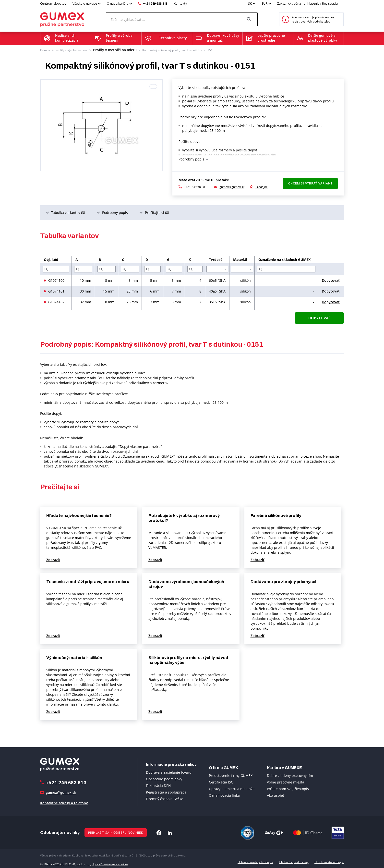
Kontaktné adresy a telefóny (64, 802)
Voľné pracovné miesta (286, 782)
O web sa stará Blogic (329, 862)
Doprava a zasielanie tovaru (169, 772)
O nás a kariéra (118, 3)
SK (250, 3)
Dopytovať (331, 280)
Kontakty (180, 3)
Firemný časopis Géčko (165, 798)
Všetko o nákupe (85, 3)
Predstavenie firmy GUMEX (231, 775)
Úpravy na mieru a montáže (232, 788)
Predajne (262, 186)
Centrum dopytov (53, 3)
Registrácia (330, 3)
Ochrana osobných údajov (255, 862)
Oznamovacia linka (224, 795)
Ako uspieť (276, 795)
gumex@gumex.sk (232, 186)
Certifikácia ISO (221, 782)
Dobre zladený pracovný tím (290, 775)
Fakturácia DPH (158, 785)
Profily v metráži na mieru (111, 50)
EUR (264, 3)
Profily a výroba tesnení (72, 50)
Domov (45, 50)
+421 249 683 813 (155, 3)
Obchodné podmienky (164, 778)
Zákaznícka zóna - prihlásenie (298, 3)
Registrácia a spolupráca (166, 791)
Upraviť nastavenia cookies (110, 862)
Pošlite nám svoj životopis (288, 788)
